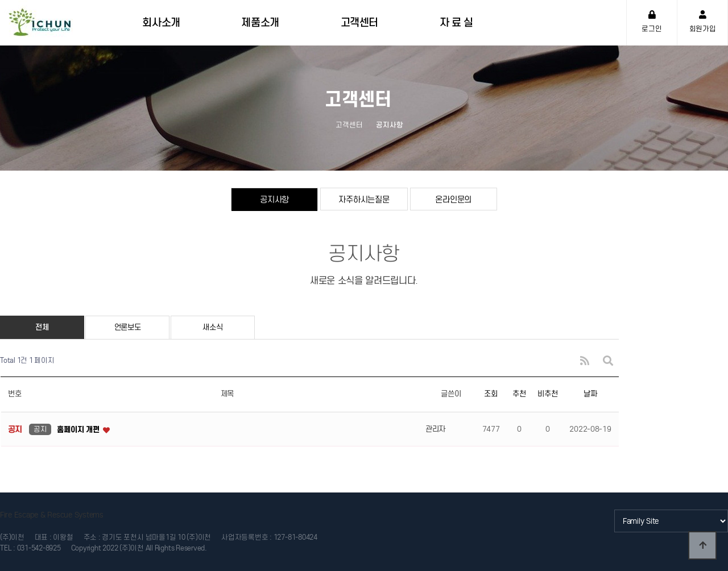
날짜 (590, 394)
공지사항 (274, 199)
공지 (40, 429)
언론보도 (128, 327)
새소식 (212, 327)
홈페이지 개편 (79, 430)
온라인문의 (453, 199)
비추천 (547, 394)
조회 (491, 394)
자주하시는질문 (364, 199)
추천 (519, 394)
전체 (42, 327)
